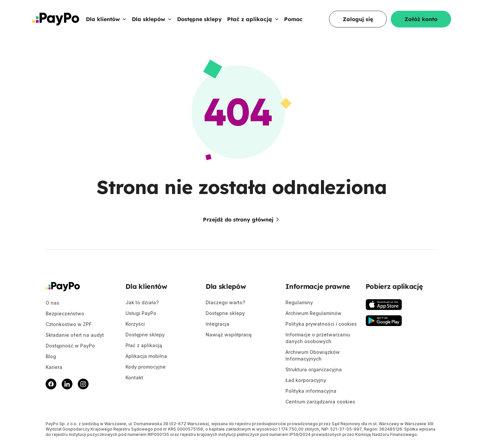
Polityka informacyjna (311, 391)
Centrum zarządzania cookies (320, 402)
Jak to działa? (142, 302)
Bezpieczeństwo (65, 313)
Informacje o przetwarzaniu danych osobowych (318, 338)
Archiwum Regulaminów (313, 313)
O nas (52, 303)
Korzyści (135, 324)
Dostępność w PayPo (70, 346)
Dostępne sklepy (199, 19)
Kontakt (134, 377)
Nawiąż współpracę (229, 335)
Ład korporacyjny (306, 380)
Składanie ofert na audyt (75, 335)
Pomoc (293, 19)
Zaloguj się (358, 19)
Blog (51, 356)
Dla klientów (106, 19)
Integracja (218, 324)
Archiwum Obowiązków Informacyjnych (313, 355)
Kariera (54, 367)
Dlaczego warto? (225, 302)
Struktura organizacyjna (314, 369)
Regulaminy (299, 302)
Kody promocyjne (146, 367)
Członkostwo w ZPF (69, 324)
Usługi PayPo (141, 313)
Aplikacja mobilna (146, 356)
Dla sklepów (152, 19)
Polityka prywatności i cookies (321, 324)
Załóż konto (421, 19)
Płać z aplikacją (253, 19)
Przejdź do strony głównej (241, 219)
